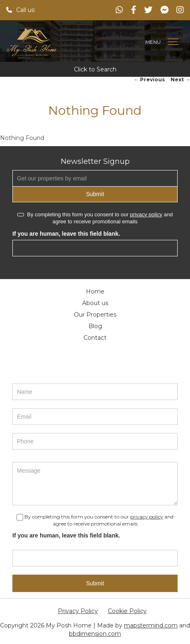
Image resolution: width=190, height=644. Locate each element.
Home (95, 291)
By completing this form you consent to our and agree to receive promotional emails (95, 218)
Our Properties (95, 315)
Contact (95, 338)
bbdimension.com (95, 634)
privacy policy (146, 214)
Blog (95, 326)
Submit (95, 194)
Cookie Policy (127, 611)
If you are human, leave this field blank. (66, 234)
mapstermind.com (151, 625)
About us (95, 303)
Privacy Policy (78, 611)
